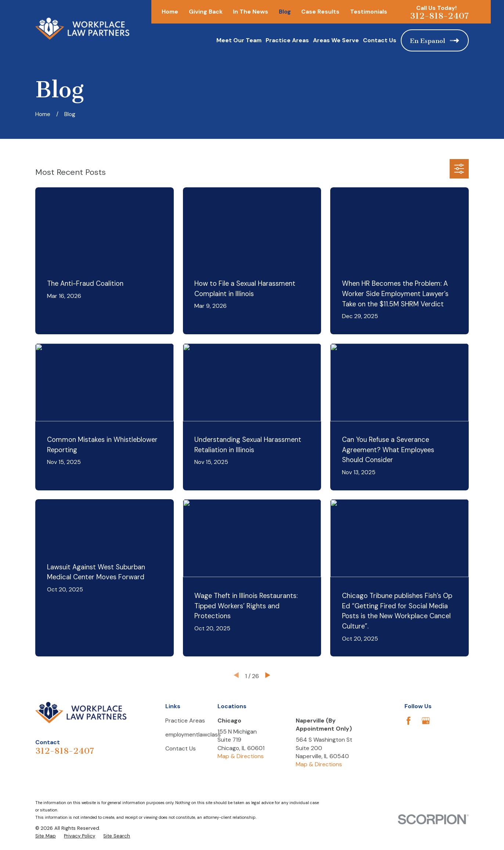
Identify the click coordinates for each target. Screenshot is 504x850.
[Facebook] (408, 721)
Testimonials (369, 12)
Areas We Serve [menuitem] (336, 40)
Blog (285, 12)
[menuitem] (46, 836)
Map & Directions (241, 756)
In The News (251, 12)
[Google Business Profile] (426, 721)
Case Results (320, 12)
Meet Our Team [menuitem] (239, 40)
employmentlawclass (193, 734)
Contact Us (181, 748)
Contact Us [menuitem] (380, 40)
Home (170, 12)
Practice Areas (185, 721)
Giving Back (206, 12)
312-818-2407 (439, 16)
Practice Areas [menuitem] (287, 40)
